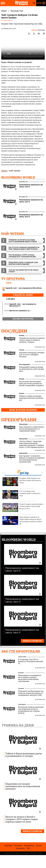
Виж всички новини (23, 410)
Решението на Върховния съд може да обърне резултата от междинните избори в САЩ (31, 693)
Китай (11, 171)
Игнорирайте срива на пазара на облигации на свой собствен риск (32, 369)
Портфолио (29, 845)
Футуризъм (21, 673)
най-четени (13, 234)
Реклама (18, 845)
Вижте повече (33, 641)
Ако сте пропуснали (21, 651)
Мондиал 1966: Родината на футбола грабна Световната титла (22, 482)
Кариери (8, 845)
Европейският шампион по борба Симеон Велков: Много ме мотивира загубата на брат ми (22, 520)
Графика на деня (18, 725)
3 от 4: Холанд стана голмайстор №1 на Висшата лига (21, 495)
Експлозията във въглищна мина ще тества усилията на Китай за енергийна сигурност (32, 384)
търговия (17, 171)
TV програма (13, 279)
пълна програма (23, 319)
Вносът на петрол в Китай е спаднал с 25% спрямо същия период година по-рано (21, 819)
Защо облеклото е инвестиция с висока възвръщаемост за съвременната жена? (32, 429)
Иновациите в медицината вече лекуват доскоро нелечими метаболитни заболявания (30, 678)
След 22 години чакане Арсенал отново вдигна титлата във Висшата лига (23, 508)
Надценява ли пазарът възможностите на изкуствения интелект (23, 786)
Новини (22, 335)
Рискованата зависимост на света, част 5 (22, 569)
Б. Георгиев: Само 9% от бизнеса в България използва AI (31, 661)
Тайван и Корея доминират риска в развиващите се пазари (24, 755)
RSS (28, 848)
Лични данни (25, 853)
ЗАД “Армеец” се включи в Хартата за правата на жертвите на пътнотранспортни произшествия (32, 459)
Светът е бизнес (22, 657)
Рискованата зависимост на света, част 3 (22, 631)
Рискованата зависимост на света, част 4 (22, 600)
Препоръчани (19, 420)
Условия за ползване (9, 853)
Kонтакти (20, 848)
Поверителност (18, 853)
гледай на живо (23, 295)
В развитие (21, 688)
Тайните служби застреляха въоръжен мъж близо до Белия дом (31, 398)
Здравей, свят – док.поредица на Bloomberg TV (22, 289)
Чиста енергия (22, 704)
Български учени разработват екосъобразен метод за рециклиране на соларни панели (31, 710)
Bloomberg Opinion (25, 364)
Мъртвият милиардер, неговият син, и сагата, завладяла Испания (32, 355)
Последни (14, 331)
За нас (39, 845)
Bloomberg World (18, 177)
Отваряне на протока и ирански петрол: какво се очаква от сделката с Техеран (32, 340)
